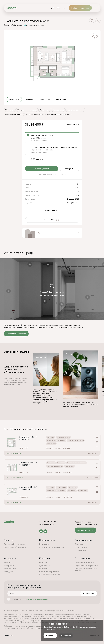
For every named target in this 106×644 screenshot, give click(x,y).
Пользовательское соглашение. (73, 629)
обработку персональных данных (35, 599)
